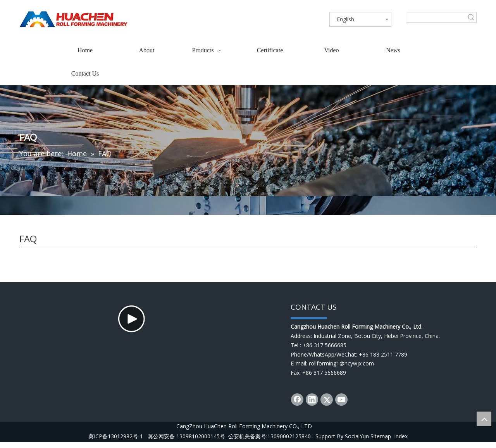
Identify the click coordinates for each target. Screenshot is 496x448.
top (484, 419)
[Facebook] (297, 400)
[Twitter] (327, 400)
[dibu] (309, 317)
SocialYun (357, 442)
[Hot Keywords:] (471, 17)
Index (401, 442)
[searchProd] (437, 17)
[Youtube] (341, 400)
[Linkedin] (312, 400)
